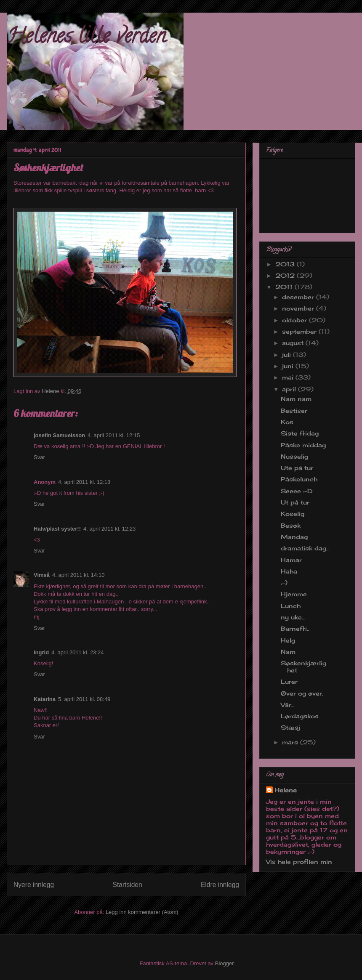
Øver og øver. (302, 693)
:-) (284, 583)
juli (287, 355)
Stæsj (290, 727)
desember (299, 297)
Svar (39, 457)
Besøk (291, 525)
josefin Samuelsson (59, 435)
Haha (289, 571)
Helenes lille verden (86, 38)
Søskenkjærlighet (303, 667)
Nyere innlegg (34, 885)
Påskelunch (299, 479)
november (299, 308)
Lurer (289, 681)
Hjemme (294, 594)
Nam (288, 652)
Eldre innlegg (220, 885)
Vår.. (287, 705)
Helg (288, 640)
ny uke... (293, 617)
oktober (295, 320)
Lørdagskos (300, 716)
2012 (286, 275)
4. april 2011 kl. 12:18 (84, 482)
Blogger (224, 963)
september (300, 331)
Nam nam (296, 399)
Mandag (294, 537)
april (290, 389)
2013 (286, 264)
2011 (285, 287)
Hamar (291, 560)
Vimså (42, 575)
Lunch (291, 606)
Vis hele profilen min (299, 862)
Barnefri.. (295, 628)
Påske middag (303, 445)
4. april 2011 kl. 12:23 (109, 529)
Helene (286, 790)
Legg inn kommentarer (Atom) (142, 912)
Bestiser (294, 410)
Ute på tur (297, 468)
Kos (287, 422)
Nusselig (294, 456)
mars (291, 742)
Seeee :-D (297, 491)
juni (289, 366)
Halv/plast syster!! (57, 529)
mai (289, 377)
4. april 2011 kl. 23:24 (77, 652)
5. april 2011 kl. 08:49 (84, 699)
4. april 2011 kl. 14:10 (78, 575)
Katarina (45, 699)
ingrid (41, 652)
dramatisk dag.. (305, 548)
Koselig (293, 514)
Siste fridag (300, 433)
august (294, 343)
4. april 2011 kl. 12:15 (114, 435)
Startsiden (127, 885)
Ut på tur (295, 502)
